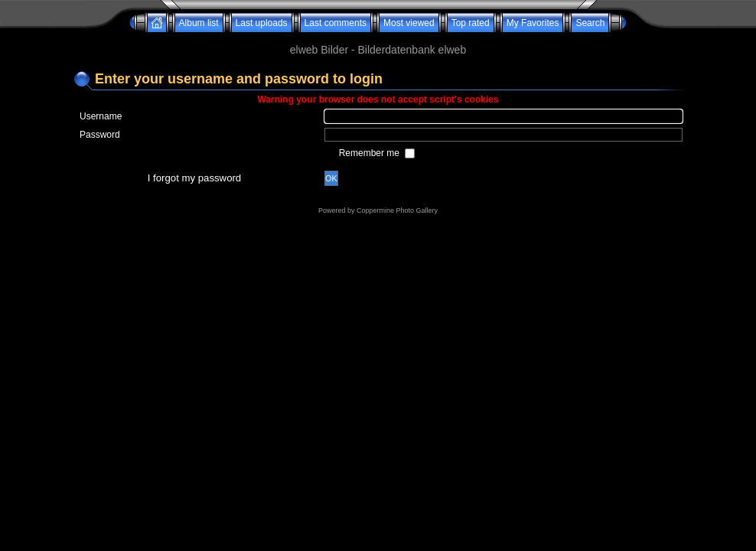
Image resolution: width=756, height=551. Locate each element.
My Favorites (533, 23)
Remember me (371, 153)
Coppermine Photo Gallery (397, 210)
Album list (199, 23)
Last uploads (262, 23)
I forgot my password (194, 178)
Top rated (471, 23)
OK (331, 178)
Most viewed (409, 23)
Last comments (336, 23)
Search (590, 23)
